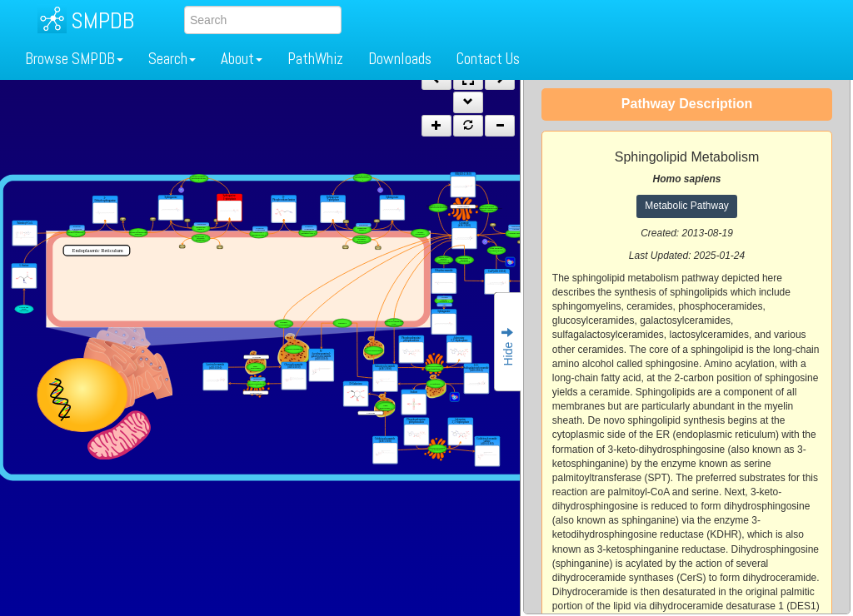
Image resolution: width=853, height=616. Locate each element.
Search (172, 59)
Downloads (400, 59)
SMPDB (102, 20)
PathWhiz (315, 59)
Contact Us (488, 59)
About (242, 59)
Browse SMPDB (74, 59)
